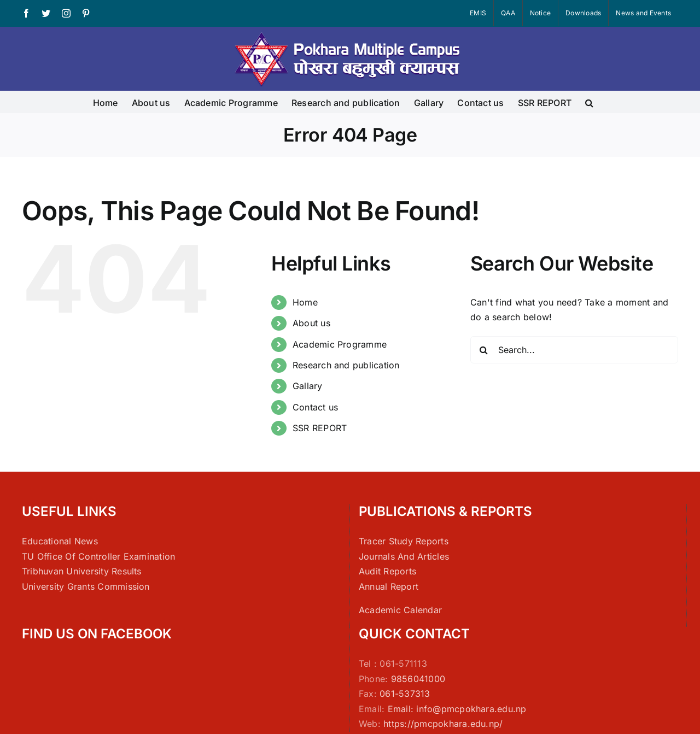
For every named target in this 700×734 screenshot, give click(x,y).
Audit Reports (387, 571)
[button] (589, 102)
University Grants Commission (86, 586)
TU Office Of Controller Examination (98, 556)
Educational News (60, 541)
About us (311, 323)
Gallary (308, 386)
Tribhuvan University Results (82, 571)
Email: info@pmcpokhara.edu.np (457, 709)
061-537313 (405, 694)
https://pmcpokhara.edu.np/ (443, 724)
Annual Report (389, 586)
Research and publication (346, 365)
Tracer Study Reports (404, 541)
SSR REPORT (320, 428)
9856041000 (418, 679)
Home (305, 302)
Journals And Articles (404, 556)
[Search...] (574, 350)
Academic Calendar (400, 610)
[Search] (484, 350)
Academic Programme (340, 344)
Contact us (315, 407)
